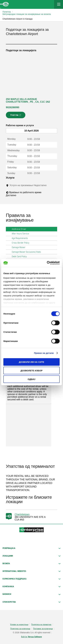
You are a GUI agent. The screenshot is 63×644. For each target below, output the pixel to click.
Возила (31, 564)
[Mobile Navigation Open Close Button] (59, 4)
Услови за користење (19, 625)
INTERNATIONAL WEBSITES (31, 571)
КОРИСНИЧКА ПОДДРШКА (31, 579)
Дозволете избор (31, 371)
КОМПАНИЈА (31, 587)
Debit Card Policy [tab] (20, 256)
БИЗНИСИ (31, 594)
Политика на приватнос (41, 625)
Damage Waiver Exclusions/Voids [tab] (27, 252)
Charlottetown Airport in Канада (18, 19)
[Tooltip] (12, 188)
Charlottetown (22, 514)
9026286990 (13, 107)
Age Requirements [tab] (21, 238)
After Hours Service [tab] (21, 234)
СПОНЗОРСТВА (31, 602)
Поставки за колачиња (43, 629)
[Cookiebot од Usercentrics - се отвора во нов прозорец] (47, 263)
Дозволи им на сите (31, 362)
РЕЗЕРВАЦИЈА (31, 548)
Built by (31, 637)
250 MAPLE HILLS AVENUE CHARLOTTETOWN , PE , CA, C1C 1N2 (28, 100)
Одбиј (31, 379)
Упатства (16, 116)
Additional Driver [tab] (20, 229)
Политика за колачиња (20, 629)
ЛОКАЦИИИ (31, 556)
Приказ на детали (44, 353)
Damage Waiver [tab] (20, 247)
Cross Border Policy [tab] (22, 243)
